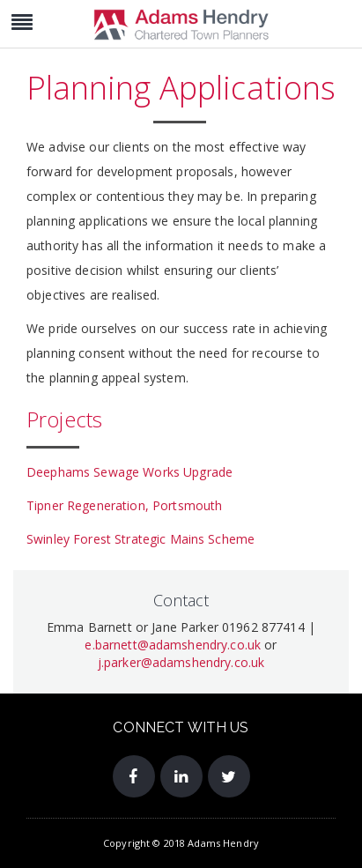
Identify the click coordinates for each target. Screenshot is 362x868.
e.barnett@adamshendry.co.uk (173, 645)
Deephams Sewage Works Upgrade (129, 472)
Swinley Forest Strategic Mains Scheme (140, 539)
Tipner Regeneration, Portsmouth (124, 505)
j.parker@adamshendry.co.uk (181, 662)
